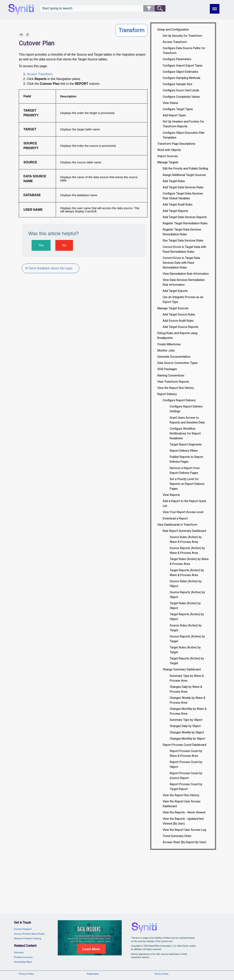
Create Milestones (169, 344)
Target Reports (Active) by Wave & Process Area (187, 573)
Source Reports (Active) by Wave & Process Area (187, 551)
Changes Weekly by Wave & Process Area (187, 700)
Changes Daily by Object (185, 726)
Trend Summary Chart (177, 836)
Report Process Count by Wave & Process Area (186, 754)
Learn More (91, 949)
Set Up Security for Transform (182, 36)
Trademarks (93, 974)
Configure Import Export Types (183, 66)
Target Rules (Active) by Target (185, 650)
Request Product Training (28, 938)
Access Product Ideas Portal (29, 934)
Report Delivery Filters (184, 451)
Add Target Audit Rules (178, 205)
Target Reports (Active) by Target (187, 661)
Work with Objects (169, 150)
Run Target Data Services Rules (183, 241)
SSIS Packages (167, 369)
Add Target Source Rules (179, 315)
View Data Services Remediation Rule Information (184, 282)
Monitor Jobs (166, 351)
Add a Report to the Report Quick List (184, 504)
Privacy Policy (26, 974)
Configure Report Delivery (179, 400)
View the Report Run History (176, 388)
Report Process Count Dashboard (184, 745)
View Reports (171, 495)
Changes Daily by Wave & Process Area (186, 689)
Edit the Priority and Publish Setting (185, 169)
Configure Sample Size (177, 84)
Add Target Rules (174, 181)
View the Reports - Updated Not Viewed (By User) (183, 821)
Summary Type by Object (186, 720)
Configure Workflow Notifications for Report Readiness (185, 434)
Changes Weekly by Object (187, 733)
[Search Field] (103, 8)
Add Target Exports (175, 291)
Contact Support (23, 929)
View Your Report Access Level (183, 512)
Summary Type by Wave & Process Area (187, 678)
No (64, 245)
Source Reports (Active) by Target (187, 639)
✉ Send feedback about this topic (49, 268)
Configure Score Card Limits (181, 90)
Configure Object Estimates (180, 72)
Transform (131, 30)
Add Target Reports (175, 211)
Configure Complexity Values (181, 97)
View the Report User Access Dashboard (182, 804)
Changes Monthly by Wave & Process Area (188, 711)
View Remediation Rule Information (186, 274)
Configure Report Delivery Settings (186, 409)
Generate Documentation (174, 357)
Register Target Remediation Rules (185, 223)
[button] (149, 8)
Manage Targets (168, 162)
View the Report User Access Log (184, 830)
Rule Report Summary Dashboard (184, 531)
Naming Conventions (171, 376)
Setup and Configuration (173, 30)
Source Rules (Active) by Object (186, 584)
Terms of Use (161, 974)
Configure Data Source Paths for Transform (184, 51)
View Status (170, 103)
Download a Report (175, 519)
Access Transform (40, 74)
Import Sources (167, 156)
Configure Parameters (177, 59)
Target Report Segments (186, 445)
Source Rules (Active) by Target (186, 628)
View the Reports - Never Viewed (184, 813)
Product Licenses (23, 957)
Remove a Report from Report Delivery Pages (185, 471)
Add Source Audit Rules (178, 321)
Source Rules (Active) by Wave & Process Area (186, 540)
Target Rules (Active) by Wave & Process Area (189, 562)
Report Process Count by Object (186, 765)
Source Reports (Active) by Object (187, 595)
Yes (41, 245)
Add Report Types (174, 115)
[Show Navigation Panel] (215, 9)
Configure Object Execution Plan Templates (184, 135)
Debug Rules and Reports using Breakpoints (177, 336)
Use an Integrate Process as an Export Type (183, 300)
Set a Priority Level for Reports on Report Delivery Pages (187, 484)
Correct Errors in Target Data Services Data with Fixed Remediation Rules (181, 263)
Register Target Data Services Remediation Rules (182, 232)
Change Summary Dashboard (182, 670)
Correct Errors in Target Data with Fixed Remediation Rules (184, 249)
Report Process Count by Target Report (186, 787)
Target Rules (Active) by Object (185, 606)
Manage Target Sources (173, 308)
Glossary (19, 952)
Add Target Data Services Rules (183, 187)
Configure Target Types (178, 109)
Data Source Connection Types (177, 363)
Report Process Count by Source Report (186, 776)
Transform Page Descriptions (176, 144)
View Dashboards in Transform (177, 525)
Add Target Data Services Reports (185, 217)
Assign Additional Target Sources (184, 175)
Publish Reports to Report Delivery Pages (186, 459)
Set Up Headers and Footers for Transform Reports (183, 124)
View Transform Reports (173, 382)
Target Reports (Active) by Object (187, 617)
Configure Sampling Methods (181, 78)
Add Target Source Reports (180, 327)
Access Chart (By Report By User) (184, 842)
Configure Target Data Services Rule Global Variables (183, 196)
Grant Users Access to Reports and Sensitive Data (187, 420)
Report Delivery (167, 394)
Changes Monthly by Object (187, 739)
